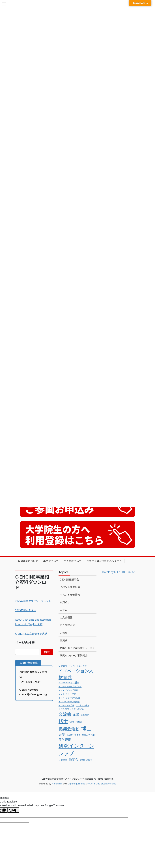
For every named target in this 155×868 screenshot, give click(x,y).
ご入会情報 (66, 617)
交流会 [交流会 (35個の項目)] (65, 714)
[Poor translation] (13, 810)
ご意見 (64, 633)
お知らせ (65, 602)
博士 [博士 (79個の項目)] (86, 728)
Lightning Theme (76, 783)
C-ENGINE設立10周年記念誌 (31, 634)
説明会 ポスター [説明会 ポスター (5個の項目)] (87, 760)
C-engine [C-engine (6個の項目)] (63, 666)
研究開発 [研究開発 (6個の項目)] (63, 760)
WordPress (57, 783)
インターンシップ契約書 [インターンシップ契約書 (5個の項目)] (69, 702)
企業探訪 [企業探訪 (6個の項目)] (85, 715)
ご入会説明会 (67, 625)
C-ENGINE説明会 (69, 579)
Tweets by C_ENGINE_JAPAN (119, 572)
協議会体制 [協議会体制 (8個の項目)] (76, 722)
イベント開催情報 (70, 595)
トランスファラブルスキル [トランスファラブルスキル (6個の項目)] (71, 709)
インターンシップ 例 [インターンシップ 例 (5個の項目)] (67, 694)
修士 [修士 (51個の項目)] (63, 721)
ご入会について (72, 561)
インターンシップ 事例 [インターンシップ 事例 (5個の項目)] (68, 690)
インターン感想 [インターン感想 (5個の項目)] (82, 705)
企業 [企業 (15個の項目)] (76, 714)
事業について (51, 561)
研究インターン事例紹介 (74, 655)
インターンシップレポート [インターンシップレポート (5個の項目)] (70, 686)
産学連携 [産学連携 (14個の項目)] (65, 739)
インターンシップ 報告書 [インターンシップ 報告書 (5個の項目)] (69, 698)
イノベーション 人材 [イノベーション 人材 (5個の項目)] (78, 666)
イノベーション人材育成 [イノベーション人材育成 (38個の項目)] (76, 674)
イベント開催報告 (70, 587)
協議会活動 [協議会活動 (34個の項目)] (69, 729)
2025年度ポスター (26, 610)
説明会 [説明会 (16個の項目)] (73, 759)
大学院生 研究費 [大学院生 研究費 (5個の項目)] (73, 735)
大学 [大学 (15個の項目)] (62, 735)
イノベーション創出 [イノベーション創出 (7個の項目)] (69, 682)
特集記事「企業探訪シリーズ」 (77, 648)
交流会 (64, 640)
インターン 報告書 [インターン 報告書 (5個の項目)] (66, 705)
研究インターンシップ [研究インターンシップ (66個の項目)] (76, 749)
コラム (64, 610)
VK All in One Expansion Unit (102, 783)
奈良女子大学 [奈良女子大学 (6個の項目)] (88, 735)
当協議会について (28, 561)
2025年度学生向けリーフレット (33, 601)
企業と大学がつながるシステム (104, 561)
